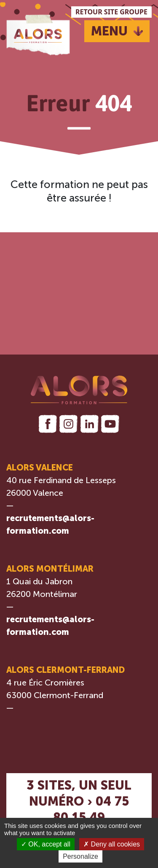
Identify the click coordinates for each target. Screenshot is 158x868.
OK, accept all (46, 844)
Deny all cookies (112, 844)
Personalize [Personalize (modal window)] (80, 856)
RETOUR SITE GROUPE (111, 12)
